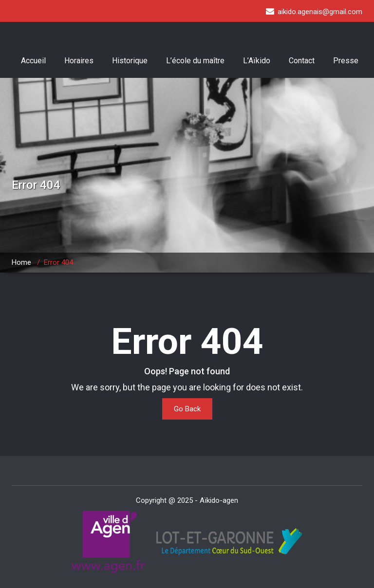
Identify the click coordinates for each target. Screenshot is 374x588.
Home (21, 262)
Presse (346, 61)
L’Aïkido (257, 61)
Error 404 (58, 262)
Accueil (33, 61)
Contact (302, 61)
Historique (130, 61)
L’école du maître (195, 61)
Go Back (187, 409)
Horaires (79, 61)
